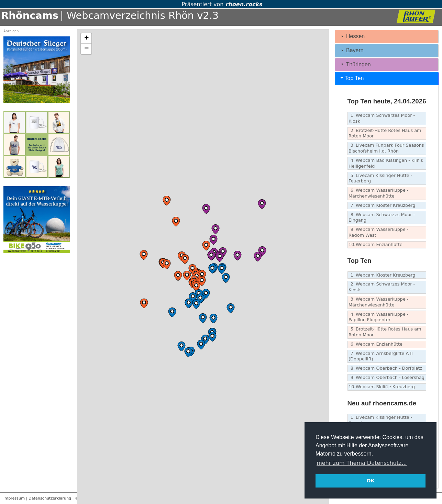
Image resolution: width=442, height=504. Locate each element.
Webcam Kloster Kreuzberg (382, 206)
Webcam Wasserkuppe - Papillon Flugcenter (378, 317)
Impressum (14, 498)
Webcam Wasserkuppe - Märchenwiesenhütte (378, 193)
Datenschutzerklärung (50, 498)
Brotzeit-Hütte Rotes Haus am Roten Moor (385, 133)
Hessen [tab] (352, 36)
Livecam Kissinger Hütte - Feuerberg (380, 178)
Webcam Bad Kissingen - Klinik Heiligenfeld (386, 163)
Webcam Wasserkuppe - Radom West (378, 232)
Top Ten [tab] (352, 78)
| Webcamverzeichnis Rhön (127, 15)
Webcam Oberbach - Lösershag (386, 378)
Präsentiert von (221, 4)
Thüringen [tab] (355, 64)
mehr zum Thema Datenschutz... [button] (362, 463)
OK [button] (370, 481)
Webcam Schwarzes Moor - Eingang (382, 217)
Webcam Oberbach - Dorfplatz (385, 368)
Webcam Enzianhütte (375, 245)
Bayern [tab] (351, 50)
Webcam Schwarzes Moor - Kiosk (382, 118)
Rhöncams (30, 15)
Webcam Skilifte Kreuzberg (382, 387)
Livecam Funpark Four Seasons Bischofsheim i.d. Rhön (386, 148)
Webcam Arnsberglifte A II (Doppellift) (381, 356)
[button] (202, 281)
